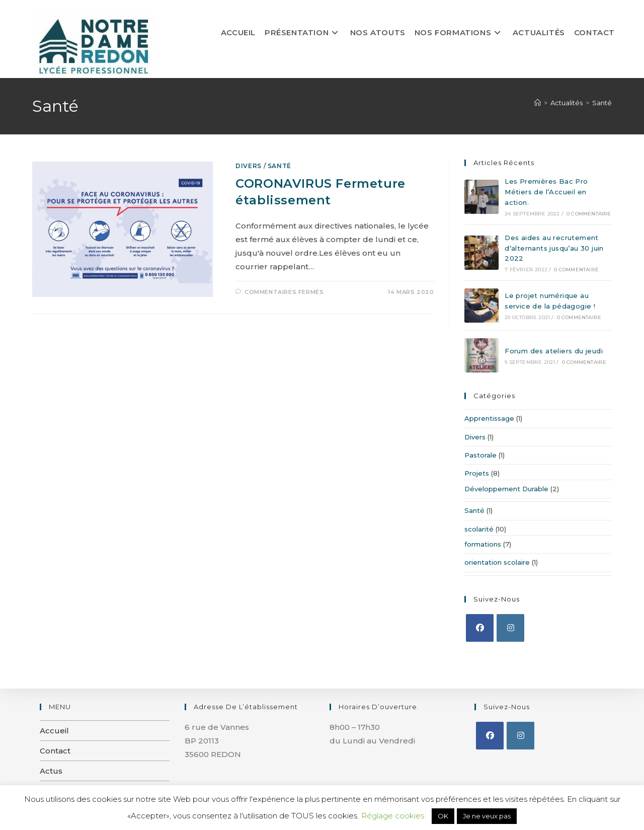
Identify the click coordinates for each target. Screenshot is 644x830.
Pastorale (480, 455)
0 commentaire (589, 214)
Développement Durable (506, 489)
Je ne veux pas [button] (487, 816)
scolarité (479, 529)
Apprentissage (489, 418)
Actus (51, 771)
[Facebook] (480, 628)
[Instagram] (510, 628)
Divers (249, 166)
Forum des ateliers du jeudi (554, 351)
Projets (477, 473)
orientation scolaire (497, 562)
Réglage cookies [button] (393, 816)
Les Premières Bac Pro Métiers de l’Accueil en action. (546, 192)
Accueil (54, 731)
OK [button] (443, 816)
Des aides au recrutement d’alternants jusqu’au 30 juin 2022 (554, 248)
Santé (602, 103)
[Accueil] (538, 103)
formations (483, 544)
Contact (55, 751)
